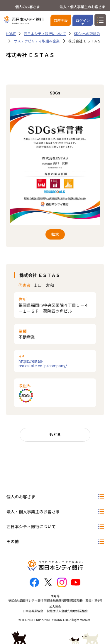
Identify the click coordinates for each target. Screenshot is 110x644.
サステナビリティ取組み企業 (37, 41)
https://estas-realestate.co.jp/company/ (55, 361)
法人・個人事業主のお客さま (82, 7)
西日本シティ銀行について (45, 34)
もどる (55, 435)
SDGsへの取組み (87, 34)
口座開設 (61, 21)
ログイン (83, 21)
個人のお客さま (28, 7)
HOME (11, 34)
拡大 (55, 234)
